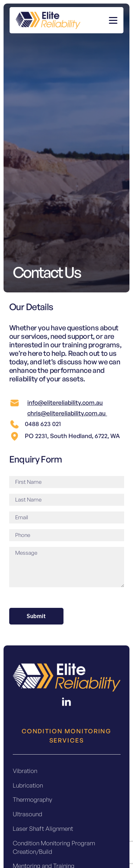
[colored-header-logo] (48, 20)
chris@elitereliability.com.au (67, 413)
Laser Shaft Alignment (43, 828)
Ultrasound (27, 814)
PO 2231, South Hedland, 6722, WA (72, 436)
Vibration (25, 771)
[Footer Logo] (67, 677)
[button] (113, 20)
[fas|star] (67, 702)
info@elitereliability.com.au (65, 402)
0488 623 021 (43, 424)
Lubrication (28, 785)
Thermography (32, 799)
